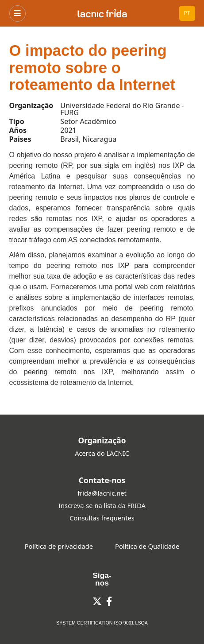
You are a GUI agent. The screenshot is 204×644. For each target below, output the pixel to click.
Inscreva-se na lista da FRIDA (102, 505)
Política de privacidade (59, 546)
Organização (102, 440)
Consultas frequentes (102, 518)
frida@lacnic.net (102, 493)
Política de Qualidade (147, 546)
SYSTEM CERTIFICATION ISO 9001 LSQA (102, 623)
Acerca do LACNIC (102, 453)
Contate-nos (102, 480)
